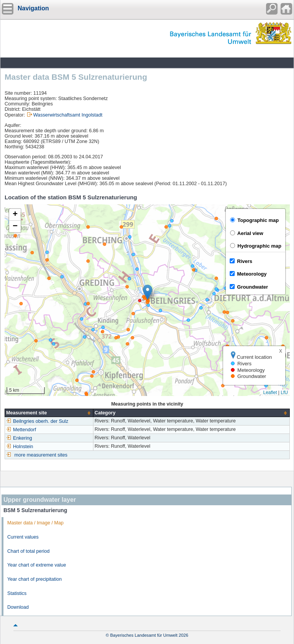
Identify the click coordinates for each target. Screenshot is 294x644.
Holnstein (20, 447)
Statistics (17, 593)
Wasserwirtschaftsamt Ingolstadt (68, 115)
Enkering (19, 438)
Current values (23, 537)
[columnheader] (49, 413)
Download (18, 607)
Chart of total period (29, 551)
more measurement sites (41, 455)
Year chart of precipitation (34, 579)
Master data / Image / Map (35, 523)
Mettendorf (21, 430)
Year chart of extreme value (37, 565)
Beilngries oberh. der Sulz (37, 421)
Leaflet (270, 393)
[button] (148, 292)
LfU (284, 393)
